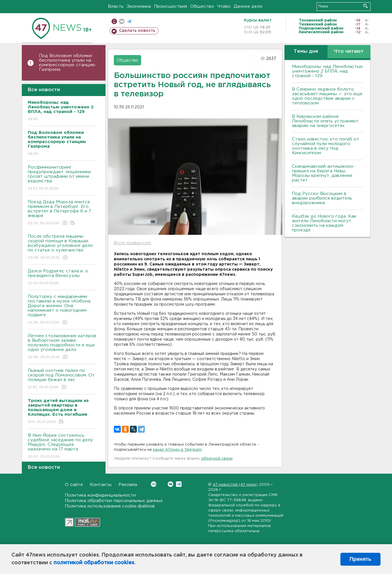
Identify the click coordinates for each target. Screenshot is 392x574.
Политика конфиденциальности (100, 495)
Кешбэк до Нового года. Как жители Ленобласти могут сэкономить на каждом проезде (324, 223)
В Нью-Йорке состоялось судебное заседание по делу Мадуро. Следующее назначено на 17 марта (62, 446)
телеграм (129, 21)
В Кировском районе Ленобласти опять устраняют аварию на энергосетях (325, 121)
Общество (202, 6)
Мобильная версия (114, 21)
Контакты (101, 485)
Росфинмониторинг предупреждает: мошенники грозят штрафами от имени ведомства (62, 178)
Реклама (128, 485)
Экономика (139, 6)
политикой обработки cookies (94, 563)
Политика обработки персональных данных (114, 501)
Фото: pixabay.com (132, 243)
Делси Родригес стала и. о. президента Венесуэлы (62, 277)
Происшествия (170, 6)
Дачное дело (248, 6)
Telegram (179, 484)
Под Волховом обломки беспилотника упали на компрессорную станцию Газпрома (67, 63)
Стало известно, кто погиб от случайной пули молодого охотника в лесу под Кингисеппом (325, 146)
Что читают (349, 51)
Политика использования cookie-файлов (110, 506)
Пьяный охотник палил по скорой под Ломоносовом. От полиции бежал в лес (62, 379)
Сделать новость (137, 31)
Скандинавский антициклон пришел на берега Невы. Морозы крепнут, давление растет (323, 173)
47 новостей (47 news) (235, 485)
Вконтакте (154, 484)
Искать (365, 6)
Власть (116, 6)
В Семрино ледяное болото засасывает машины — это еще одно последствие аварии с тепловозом (327, 96)
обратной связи (217, 459)
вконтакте (122, 21)
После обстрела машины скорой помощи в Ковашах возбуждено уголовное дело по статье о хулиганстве (62, 247)
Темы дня (306, 51)
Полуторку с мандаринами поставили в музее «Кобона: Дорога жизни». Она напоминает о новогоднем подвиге (62, 310)
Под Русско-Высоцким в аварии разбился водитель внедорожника (322, 198)
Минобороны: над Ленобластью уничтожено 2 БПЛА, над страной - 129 (327, 71)
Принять (360, 559)
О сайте (74, 485)
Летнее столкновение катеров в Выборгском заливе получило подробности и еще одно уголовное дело (62, 347)
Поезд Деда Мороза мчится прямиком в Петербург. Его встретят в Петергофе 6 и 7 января (62, 213)
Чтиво (224, 6)
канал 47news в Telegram (177, 450)
